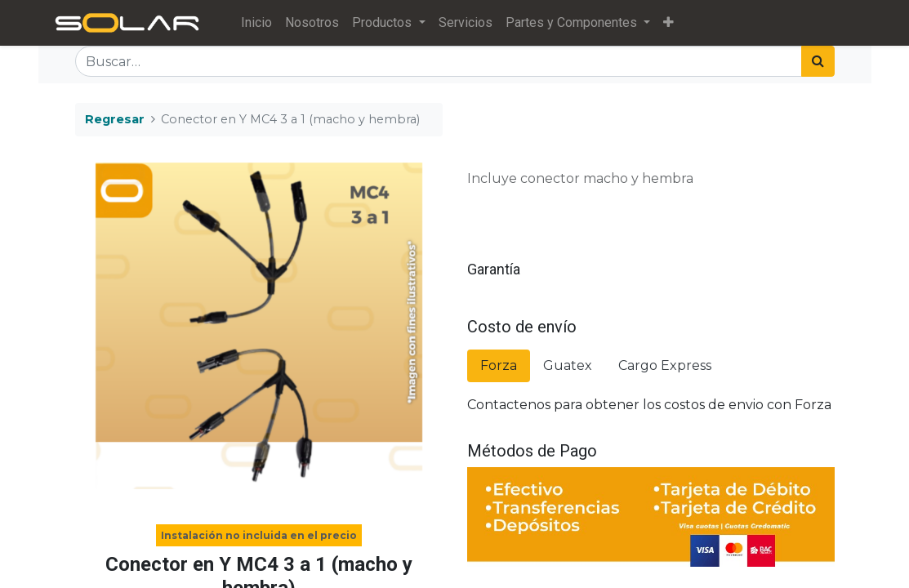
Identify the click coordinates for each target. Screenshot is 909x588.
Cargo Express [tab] (665, 365)
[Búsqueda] (818, 61)
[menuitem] (256, 23)
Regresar (115, 119)
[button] (668, 23)
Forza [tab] (499, 365)
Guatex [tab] (568, 365)
